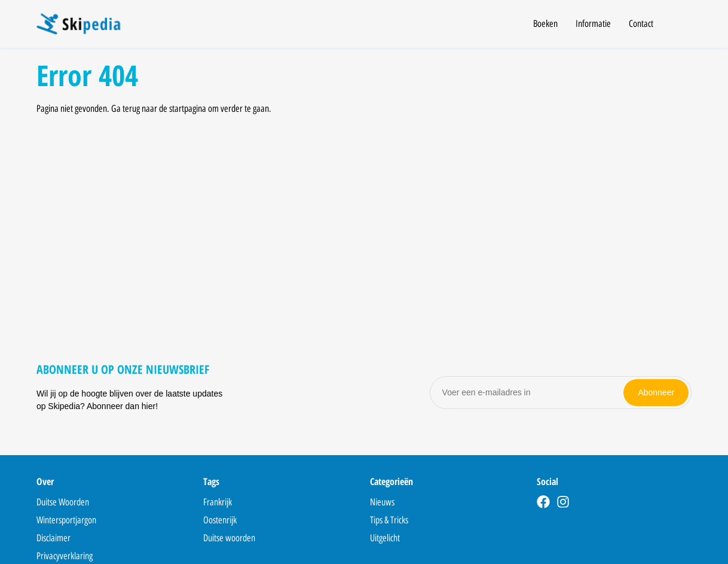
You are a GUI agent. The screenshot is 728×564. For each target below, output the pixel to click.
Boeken (545, 24)
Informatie (593, 24)
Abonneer (656, 392)
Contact (641, 24)
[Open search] (684, 26)
